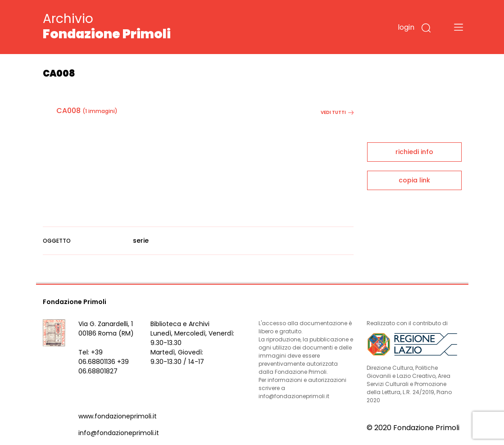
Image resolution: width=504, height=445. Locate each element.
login (406, 27)
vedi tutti (337, 112)
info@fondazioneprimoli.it (119, 433)
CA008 (68, 111)
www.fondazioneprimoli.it (118, 416)
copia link (414, 180)
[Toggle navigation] (459, 27)
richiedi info (414, 152)
